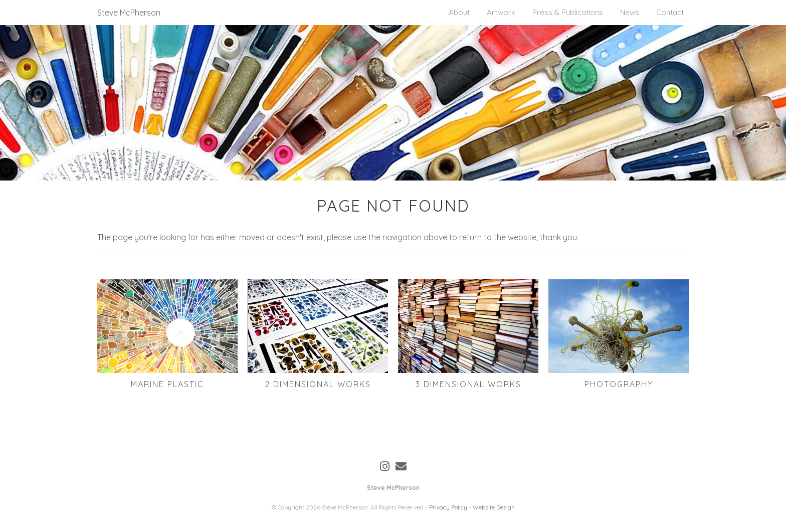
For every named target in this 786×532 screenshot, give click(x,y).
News (630, 12)
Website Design (494, 507)
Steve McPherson (129, 13)
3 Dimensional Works (468, 384)
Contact (670, 12)
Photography (619, 384)
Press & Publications (568, 12)
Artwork (501, 12)
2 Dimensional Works (318, 384)
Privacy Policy (448, 507)
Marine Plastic (167, 384)
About (459, 12)
